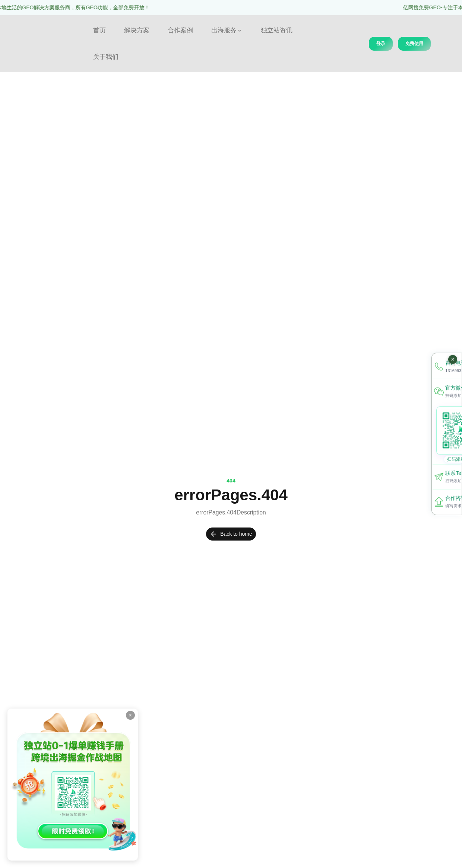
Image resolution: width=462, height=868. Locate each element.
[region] (231, 8)
